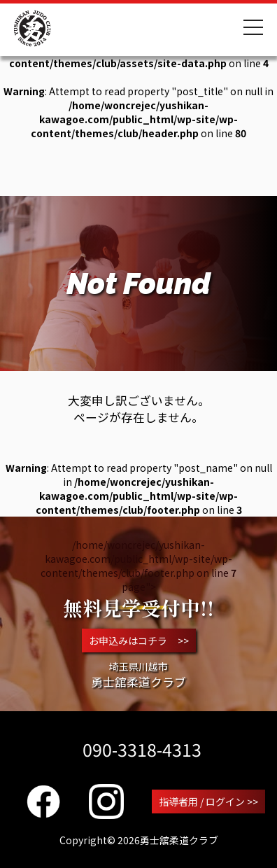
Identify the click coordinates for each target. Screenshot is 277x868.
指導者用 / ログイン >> (208, 801)
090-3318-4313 (142, 749)
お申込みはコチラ (139, 640)
